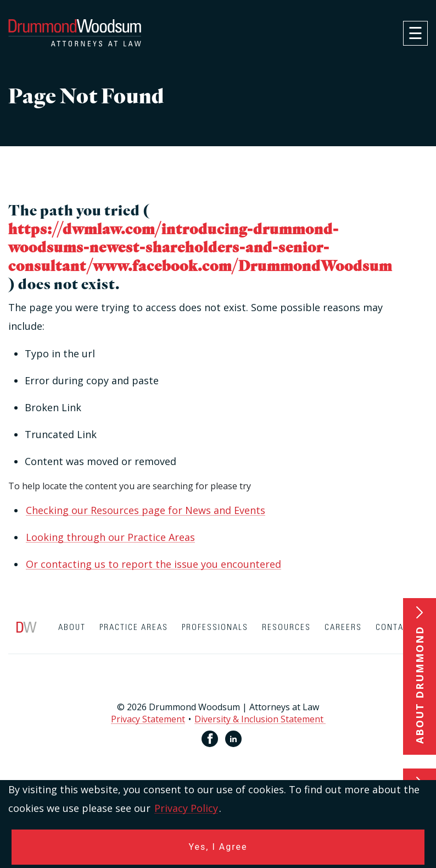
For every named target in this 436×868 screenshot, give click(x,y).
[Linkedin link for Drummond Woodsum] (233, 739)
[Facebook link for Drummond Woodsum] (210, 739)
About (72, 627)
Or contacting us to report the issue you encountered (153, 564)
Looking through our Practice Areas (110, 537)
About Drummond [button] (420, 685)
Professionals (215, 627)
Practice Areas (134, 627)
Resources (286, 627)
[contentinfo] (218, 692)
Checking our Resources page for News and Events (146, 510)
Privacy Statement (148, 719)
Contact (395, 627)
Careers (343, 627)
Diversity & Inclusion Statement (260, 719)
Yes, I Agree (218, 847)
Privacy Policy (186, 808)
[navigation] (415, 33)
